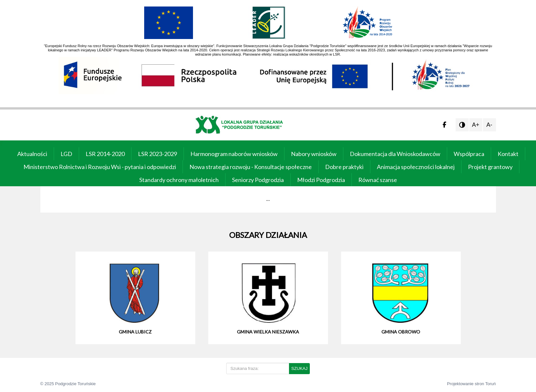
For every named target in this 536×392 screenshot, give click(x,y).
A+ (476, 125)
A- (489, 125)
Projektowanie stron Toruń (471, 384)
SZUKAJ (299, 368)
